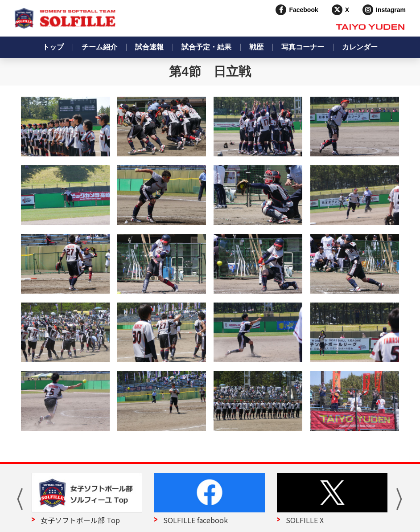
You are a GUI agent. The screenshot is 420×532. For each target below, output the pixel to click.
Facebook (303, 10)
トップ (53, 47)
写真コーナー (303, 47)
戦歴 (256, 47)
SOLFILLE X (305, 520)
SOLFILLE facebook (196, 520)
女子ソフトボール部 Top (80, 520)
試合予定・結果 (206, 47)
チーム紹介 (99, 47)
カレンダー (360, 47)
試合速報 (149, 47)
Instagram (391, 10)
